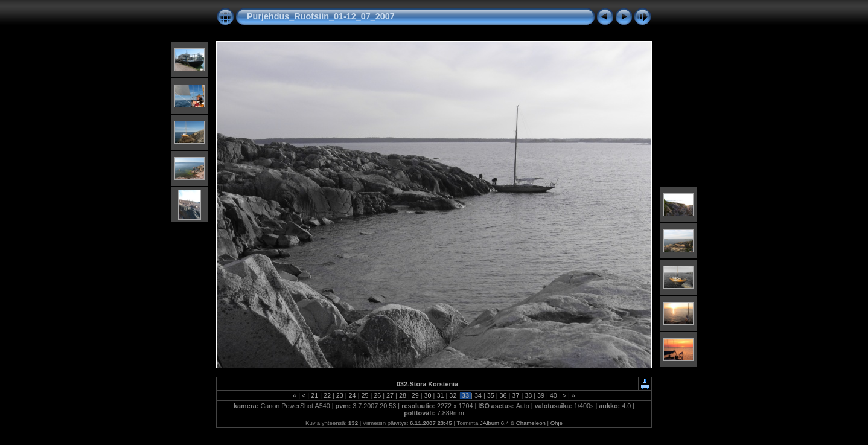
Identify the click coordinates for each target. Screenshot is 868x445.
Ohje (557, 423)
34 (478, 395)
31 (440, 395)
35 (491, 395)
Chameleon (531, 423)
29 (415, 395)
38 (528, 395)
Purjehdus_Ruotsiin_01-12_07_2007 (321, 16)
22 (327, 395)
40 (554, 395)
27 (390, 395)
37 (515, 395)
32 (453, 395)
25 (365, 395)
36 (503, 395)
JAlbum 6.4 (494, 423)
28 (403, 395)
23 (340, 395)
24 (353, 395)
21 (314, 395)
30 (428, 395)
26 (377, 395)
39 (541, 395)
